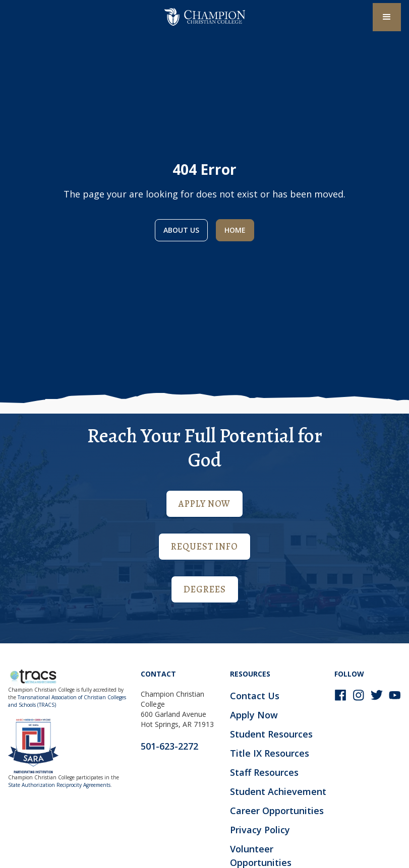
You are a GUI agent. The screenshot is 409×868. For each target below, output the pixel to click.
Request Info (204, 547)
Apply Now (204, 504)
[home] (205, 17)
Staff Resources (264, 772)
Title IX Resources (270, 753)
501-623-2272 (169, 746)
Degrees (205, 589)
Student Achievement (278, 791)
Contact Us (255, 696)
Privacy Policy (260, 830)
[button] (387, 17)
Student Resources (271, 734)
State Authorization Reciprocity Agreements (59, 785)
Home (235, 230)
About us (181, 230)
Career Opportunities (277, 811)
